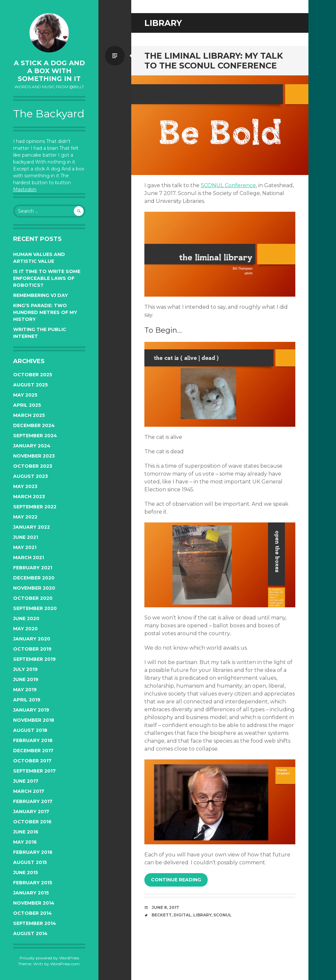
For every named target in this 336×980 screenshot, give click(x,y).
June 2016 (26, 832)
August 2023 (31, 476)
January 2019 (31, 710)
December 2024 (34, 425)
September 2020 (35, 608)
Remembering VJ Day (41, 295)
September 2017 (34, 771)
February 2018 (33, 740)
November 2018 (34, 720)
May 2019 (25, 690)
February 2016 (33, 852)
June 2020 (26, 618)
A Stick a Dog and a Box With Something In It (49, 71)
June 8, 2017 (165, 907)
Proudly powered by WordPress (49, 958)
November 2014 (34, 903)
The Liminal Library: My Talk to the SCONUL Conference (214, 61)
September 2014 (35, 923)
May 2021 (25, 547)
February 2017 (33, 801)
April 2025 (27, 405)
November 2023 (34, 456)
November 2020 (34, 588)
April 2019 (27, 700)
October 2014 (32, 913)
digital (182, 915)
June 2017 (26, 781)
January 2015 (31, 893)
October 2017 (32, 761)
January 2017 (31, 812)
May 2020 (25, 629)
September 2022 (35, 507)
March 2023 (29, 497)
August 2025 (31, 385)
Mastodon (25, 189)
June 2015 (26, 872)
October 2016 (32, 822)
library (202, 915)
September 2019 (34, 659)
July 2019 (25, 669)
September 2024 (35, 436)
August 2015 (30, 862)
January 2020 (32, 639)
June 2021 (26, 537)
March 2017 (29, 791)
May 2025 (25, 395)
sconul (222, 915)
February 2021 (33, 568)
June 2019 (26, 679)
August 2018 (30, 730)
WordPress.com (65, 964)
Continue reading (176, 880)
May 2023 (25, 486)
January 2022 (31, 527)
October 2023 (33, 466)
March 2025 (29, 415)
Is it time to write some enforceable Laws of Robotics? (47, 278)
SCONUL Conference (228, 185)
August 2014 (30, 933)
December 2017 (33, 751)
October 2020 (33, 598)
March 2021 (29, 558)
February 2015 (33, 883)
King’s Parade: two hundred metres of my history (45, 312)
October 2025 (33, 375)
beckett (162, 915)
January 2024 (32, 446)
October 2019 (32, 649)
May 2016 (25, 842)
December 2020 (34, 578)
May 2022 (25, 517)
